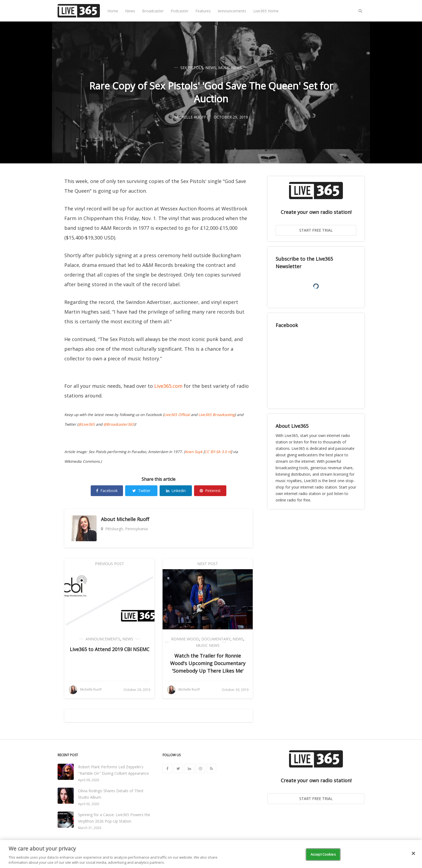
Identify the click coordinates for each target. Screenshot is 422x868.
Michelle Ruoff (133, 519)
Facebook (107, 491)
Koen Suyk (194, 452)
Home (113, 11)
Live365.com (168, 386)
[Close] (413, 853)
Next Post (208, 564)
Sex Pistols (192, 68)
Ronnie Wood (185, 639)
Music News (230, 68)
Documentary (216, 639)
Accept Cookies (323, 854)
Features (203, 11)
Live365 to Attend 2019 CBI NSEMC (110, 649)
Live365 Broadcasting (217, 415)
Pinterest (210, 491)
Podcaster (180, 11)
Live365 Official (177, 415)
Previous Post (110, 564)
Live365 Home (266, 11)
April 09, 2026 (89, 780)
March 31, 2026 (90, 828)
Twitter (141, 491)
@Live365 (87, 424)
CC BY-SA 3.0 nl (218, 452)
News (130, 11)
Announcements (232, 11)
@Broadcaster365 (119, 424)
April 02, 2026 (89, 804)
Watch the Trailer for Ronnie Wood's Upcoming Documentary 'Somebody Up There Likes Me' (208, 663)
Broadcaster (153, 11)
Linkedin (176, 491)
